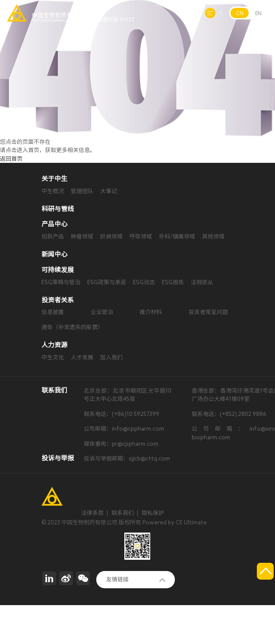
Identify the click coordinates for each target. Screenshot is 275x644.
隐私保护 (153, 513)
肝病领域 (111, 236)
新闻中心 (54, 254)
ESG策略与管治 (61, 282)
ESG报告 (173, 282)
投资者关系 (58, 300)
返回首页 (11, 159)
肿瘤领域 (82, 236)
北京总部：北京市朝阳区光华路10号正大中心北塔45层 (128, 395)
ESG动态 (144, 282)
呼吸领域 (141, 236)
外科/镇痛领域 (177, 236)
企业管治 (102, 312)
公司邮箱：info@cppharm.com (124, 429)
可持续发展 (58, 270)
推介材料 (151, 312)
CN (240, 13)
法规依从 (202, 282)
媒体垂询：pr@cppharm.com (121, 444)
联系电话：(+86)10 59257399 (122, 414)
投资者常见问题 (208, 312)
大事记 (109, 191)
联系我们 (123, 513)
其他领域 (213, 236)
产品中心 (54, 224)
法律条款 (92, 513)
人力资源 (54, 345)
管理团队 (82, 191)
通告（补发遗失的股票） (72, 327)
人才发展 (82, 357)
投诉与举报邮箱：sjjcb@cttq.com (127, 458)
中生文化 (53, 357)
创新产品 (53, 236)
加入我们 (111, 357)
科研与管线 (58, 209)
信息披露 (53, 312)
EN (258, 13)
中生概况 (53, 191)
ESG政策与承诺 (107, 282)
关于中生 (54, 179)
